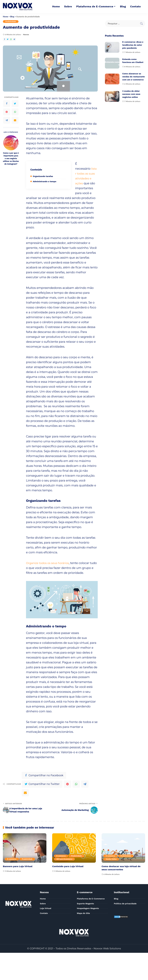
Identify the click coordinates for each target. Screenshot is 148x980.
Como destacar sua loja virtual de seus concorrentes (122, 868)
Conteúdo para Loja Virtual (68, 866)
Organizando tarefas (43, 176)
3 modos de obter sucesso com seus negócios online (131, 94)
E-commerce (12, 859)
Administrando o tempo (45, 181)
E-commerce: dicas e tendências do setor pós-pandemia (133, 45)
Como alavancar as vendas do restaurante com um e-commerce (133, 77)
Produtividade (11, 22)
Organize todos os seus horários (49, 563)
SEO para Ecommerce (65, 859)
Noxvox (26, 35)
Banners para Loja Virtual (18, 866)
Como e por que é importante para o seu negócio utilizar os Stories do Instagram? (11, 159)
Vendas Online (112, 859)
